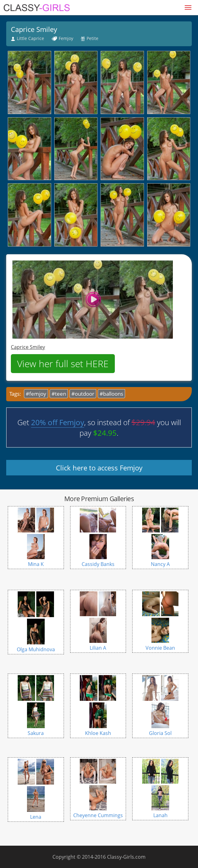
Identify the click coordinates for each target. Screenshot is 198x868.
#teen (59, 394)
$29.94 (143, 422)
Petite (92, 38)
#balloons (111, 394)
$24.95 (105, 433)
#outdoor (83, 394)
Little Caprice (30, 38)
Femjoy (66, 38)
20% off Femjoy (58, 422)
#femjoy (36, 394)
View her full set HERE (63, 364)
